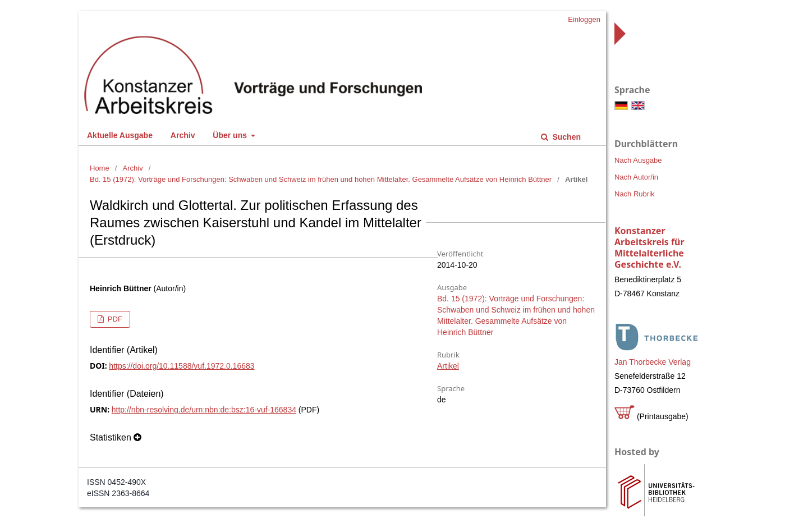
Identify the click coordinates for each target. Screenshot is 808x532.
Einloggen (584, 19)
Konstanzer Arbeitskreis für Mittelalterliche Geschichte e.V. (649, 247)
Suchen (566, 137)
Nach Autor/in (636, 177)
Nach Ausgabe (638, 160)
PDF (114, 319)
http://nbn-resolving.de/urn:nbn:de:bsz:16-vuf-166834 (204, 410)
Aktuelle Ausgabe (120, 135)
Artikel (448, 366)
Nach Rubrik (635, 194)
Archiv (183, 135)
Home (100, 168)
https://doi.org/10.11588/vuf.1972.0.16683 (182, 366)
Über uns (231, 135)
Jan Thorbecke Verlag (653, 362)
